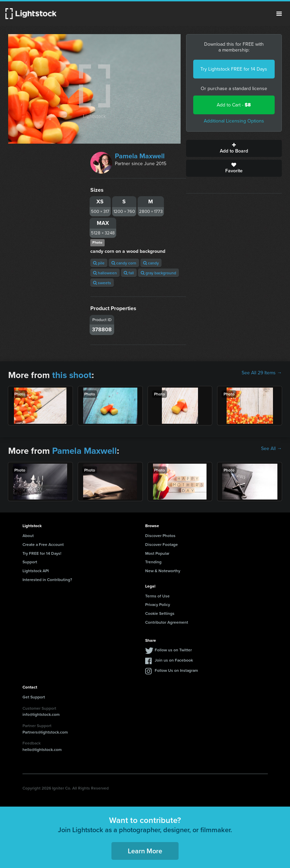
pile (99, 263)
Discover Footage (162, 544)
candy (151, 263)
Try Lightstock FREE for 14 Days (234, 69)
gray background (158, 273)
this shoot (72, 375)
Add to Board (234, 148)
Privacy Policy (158, 604)
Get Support (34, 697)
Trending (153, 562)
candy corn (124, 263)
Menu (279, 14)
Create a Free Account (43, 544)
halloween (105, 273)
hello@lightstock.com (42, 749)
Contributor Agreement (167, 622)
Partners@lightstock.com (45, 732)
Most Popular (157, 553)
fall (129, 273)
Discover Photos (160, 536)
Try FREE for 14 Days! (42, 553)
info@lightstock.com (41, 714)
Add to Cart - (234, 105)
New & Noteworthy (163, 571)
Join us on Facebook (174, 660)
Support (30, 562)
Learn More (145, 851)
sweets (102, 283)
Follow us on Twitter (173, 650)
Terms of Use (157, 596)
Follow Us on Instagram (176, 670)
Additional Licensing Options (234, 121)
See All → (271, 449)
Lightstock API (36, 571)
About (28, 536)
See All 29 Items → (262, 373)
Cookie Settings (160, 613)
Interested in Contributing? (47, 580)
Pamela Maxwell (140, 156)
